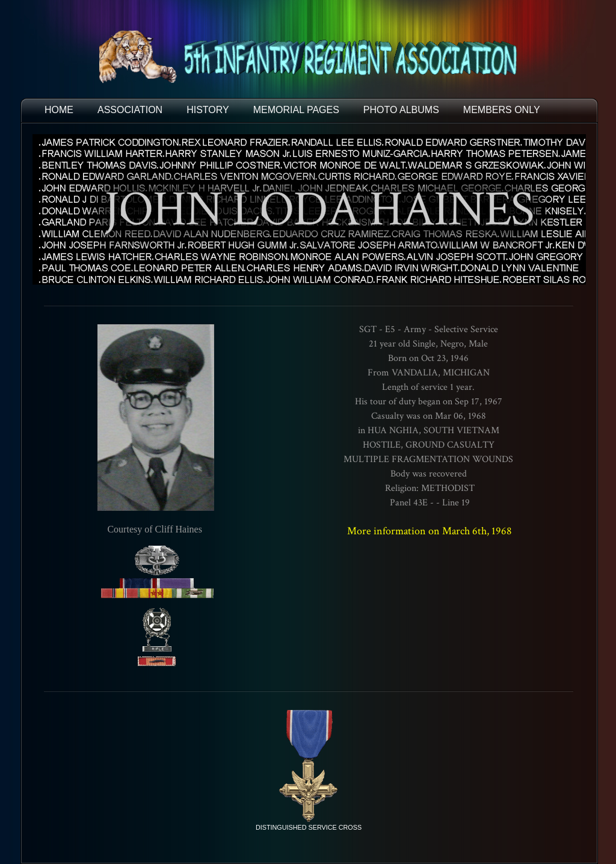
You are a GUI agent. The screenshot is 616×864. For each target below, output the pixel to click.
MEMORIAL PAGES (296, 110)
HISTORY (208, 110)
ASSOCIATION (130, 110)
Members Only (502, 110)
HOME (59, 110)
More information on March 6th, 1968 (430, 531)
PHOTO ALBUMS (401, 110)
